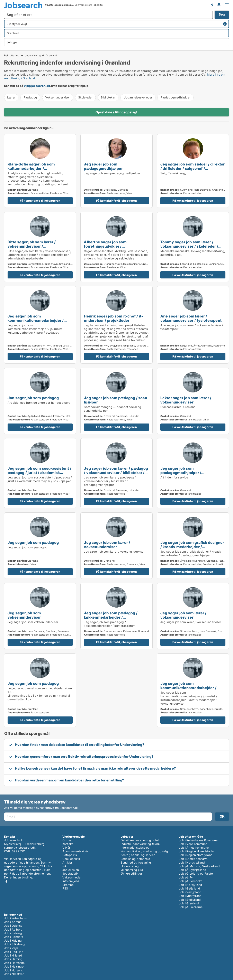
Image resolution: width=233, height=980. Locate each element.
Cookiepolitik (71, 859)
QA (65, 866)
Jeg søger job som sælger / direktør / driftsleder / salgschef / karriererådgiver (193, 168)
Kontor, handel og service (138, 855)
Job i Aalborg (13, 929)
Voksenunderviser (57, 97)
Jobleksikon (71, 870)
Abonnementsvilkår (76, 851)
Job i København (16, 918)
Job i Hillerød (13, 955)
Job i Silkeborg (14, 944)
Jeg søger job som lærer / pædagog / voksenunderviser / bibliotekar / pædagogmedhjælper (116, 473)
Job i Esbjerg (13, 933)
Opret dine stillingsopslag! (116, 112)
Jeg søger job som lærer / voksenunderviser (107, 545)
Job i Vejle (11, 948)
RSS (65, 888)
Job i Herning (13, 959)
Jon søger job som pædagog (33, 398)
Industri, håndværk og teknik (141, 844)
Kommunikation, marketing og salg (144, 851)
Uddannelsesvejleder (138, 97)
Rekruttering (12, 55)
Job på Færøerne (191, 907)
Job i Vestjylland (190, 892)
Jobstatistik (70, 873)
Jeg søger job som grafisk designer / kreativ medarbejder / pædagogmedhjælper (192, 547)
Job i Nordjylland (190, 885)
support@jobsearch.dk (20, 848)
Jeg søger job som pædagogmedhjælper (103, 166)
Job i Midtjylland (190, 896)
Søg (222, 14)
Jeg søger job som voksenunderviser (24, 615)
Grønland (51, 56)
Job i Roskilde (14, 952)
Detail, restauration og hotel (140, 840)
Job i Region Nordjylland (196, 855)
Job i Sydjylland (190, 900)
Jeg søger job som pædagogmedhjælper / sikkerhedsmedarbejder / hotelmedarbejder (183, 475)
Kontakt (68, 844)
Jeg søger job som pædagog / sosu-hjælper (116, 400)
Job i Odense (13, 926)
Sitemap (68, 885)
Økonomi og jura (132, 870)
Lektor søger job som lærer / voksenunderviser (186, 400)
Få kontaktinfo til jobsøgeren (40, 201)
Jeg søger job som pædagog (33, 542)
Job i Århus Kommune (194, 848)
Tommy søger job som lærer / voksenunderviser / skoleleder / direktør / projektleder (189, 246)
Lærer (11, 97)
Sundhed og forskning (136, 862)
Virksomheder (72, 877)
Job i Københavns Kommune (198, 840)
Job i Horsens (14, 970)
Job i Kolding (13, 940)
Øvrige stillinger (131, 873)
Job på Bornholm (190, 881)
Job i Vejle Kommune (193, 844)
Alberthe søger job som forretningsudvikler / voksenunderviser (105, 246)
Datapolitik (70, 855)
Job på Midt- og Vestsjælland (199, 866)
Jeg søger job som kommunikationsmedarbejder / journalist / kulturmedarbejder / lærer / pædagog (36, 322)
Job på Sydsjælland (192, 870)
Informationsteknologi (136, 848)
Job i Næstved (14, 974)
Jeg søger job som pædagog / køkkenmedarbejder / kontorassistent (111, 617)
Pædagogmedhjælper (176, 97)
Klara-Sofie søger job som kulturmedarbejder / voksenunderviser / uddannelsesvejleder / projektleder (40, 170)
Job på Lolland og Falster (196, 873)
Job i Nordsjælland (192, 862)
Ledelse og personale (135, 859)
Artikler (67, 862)
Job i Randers (14, 937)
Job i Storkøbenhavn (193, 859)
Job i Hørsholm (14, 963)
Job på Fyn (187, 877)
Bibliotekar (108, 97)
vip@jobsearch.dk (37, 86)
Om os (67, 840)
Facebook (6, 882)
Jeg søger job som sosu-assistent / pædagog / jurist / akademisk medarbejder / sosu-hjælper (39, 473)
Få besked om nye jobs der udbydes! (212, 5)
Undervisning (33, 55)
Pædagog (30, 97)
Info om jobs (71, 881)
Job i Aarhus (13, 922)
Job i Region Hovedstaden (197, 851)
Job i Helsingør (14, 966)
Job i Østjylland (189, 888)
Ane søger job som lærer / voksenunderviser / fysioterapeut (191, 318)
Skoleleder (85, 97)
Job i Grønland (189, 903)
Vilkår (66, 848)
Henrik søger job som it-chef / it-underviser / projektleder (113, 318)
